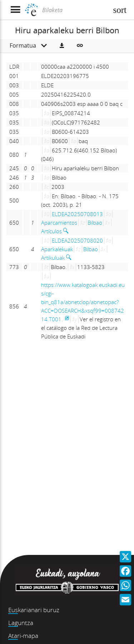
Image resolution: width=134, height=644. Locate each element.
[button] (62, 46)
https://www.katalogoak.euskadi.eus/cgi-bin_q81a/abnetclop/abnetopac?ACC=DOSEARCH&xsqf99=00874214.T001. (83, 302)
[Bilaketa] (75, 10)
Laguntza (21, 623)
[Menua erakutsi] (15, 10)
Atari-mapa (23, 636)
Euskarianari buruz (34, 610)
